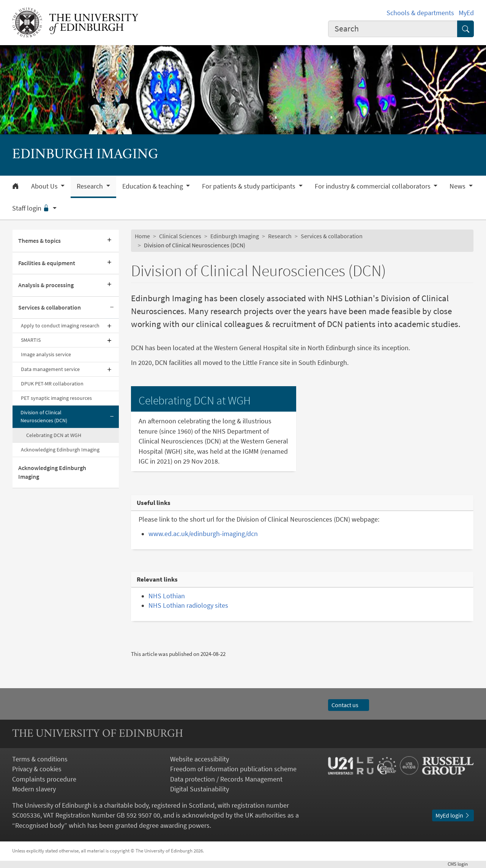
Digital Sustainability (200, 789)
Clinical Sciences (180, 236)
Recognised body (40, 826)
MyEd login (453, 815)
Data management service (50, 369)
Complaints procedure (44, 779)
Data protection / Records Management (226, 779)
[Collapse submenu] (112, 308)
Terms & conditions (40, 759)
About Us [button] (45, 186)
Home (142, 236)
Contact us (349, 705)
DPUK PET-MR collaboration (52, 384)
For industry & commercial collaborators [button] (373, 186)
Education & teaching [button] (153, 186)
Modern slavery (34, 789)
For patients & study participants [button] (249, 186)
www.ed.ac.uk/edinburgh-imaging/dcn (203, 534)
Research (280, 236)
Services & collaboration (50, 307)
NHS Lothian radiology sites (188, 605)
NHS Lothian (167, 596)
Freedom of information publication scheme (233, 769)
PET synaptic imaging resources (56, 398)
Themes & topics (39, 241)
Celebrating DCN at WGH (54, 435)
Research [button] (91, 186)
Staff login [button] (32, 208)
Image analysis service (46, 354)
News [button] (458, 186)
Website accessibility (200, 759)
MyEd (466, 13)
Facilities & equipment (47, 263)
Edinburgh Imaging (235, 236)
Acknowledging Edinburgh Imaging (60, 450)
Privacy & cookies (37, 769)
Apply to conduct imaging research (60, 325)
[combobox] (393, 29)
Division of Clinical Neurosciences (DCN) (44, 416)
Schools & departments (420, 13)
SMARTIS (31, 340)
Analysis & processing (46, 285)
